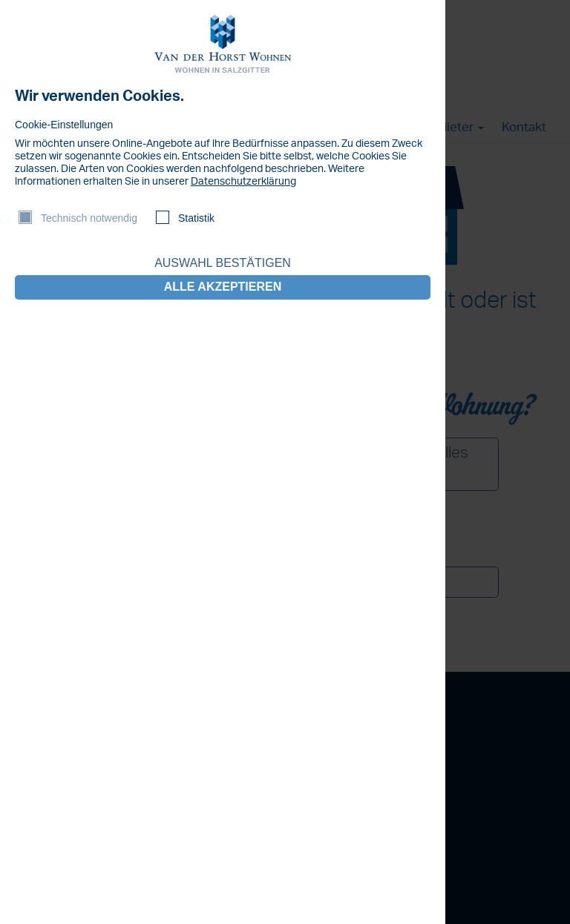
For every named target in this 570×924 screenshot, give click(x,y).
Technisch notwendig (89, 218)
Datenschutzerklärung (243, 182)
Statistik (196, 218)
